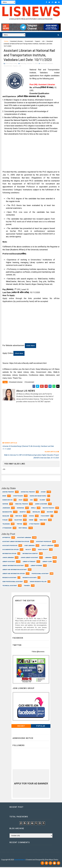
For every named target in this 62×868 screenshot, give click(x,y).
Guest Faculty (43, 550)
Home (6, 41)
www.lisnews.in (20, 861)
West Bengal (23, 529)
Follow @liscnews (38, 653)
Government (29, 41)
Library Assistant (9, 562)
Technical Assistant (10, 586)
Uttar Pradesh (34, 525)
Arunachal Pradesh (28, 493)
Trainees (27, 586)
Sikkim (31, 521)
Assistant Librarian (17, 41)
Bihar (4, 497)
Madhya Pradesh (48, 509)
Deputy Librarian (47, 546)
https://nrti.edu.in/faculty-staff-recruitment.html (28, 364)
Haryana (5, 505)
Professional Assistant (40, 574)
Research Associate (30, 578)
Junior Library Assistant (29, 558)
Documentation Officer (10, 550)
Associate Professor (10, 546)
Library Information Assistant (13, 566)
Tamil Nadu (43, 521)
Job (43, 41)
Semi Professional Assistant (13, 582)
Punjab (5, 521)
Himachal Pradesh (22, 505)
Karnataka (21, 509)
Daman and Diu (7, 501)
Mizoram (50, 513)
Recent (21, 727)
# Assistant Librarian (16, 383)
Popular (41, 727)
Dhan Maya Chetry (16, 857)
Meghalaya (36, 513)
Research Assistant (9, 578)
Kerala (33, 509)
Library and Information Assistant (15, 570)
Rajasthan (18, 521)
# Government (29, 383)
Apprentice (6, 538)
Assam (43, 493)
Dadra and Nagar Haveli (38, 497)
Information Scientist (30, 554)
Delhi (20, 501)
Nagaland (6, 517)
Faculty (28, 550)
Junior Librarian (8, 558)
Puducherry (45, 517)
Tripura (19, 525)
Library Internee (36, 566)
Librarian (48, 558)
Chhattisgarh (18, 497)
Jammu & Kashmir (41, 505)
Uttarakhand (7, 529)
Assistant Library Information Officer (16, 542)
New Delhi (19, 517)
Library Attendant (29, 562)
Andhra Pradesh (8, 493)
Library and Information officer (14, 574)
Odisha (31, 517)
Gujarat (37, 41)
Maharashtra (7, 513)
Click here (30, 347)
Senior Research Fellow (38, 582)
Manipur (23, 513)
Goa (31, 501)
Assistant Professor (44, 542)
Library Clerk (47, 562)
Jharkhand (6, 509)
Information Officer (9, 554)
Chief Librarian (29, 546)
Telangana (6, 525)
